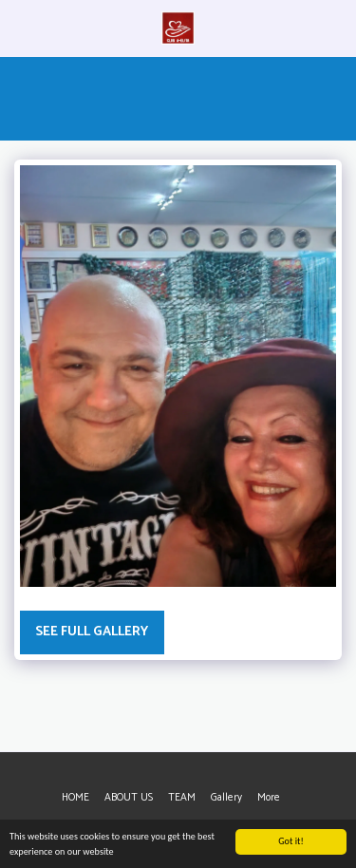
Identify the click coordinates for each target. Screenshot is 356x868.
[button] (21, 27)
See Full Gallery (92, 632)
